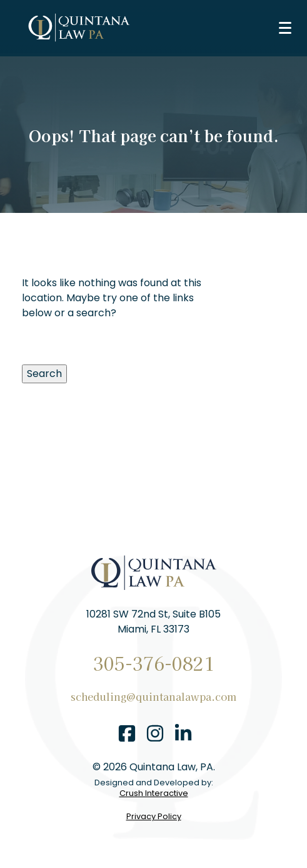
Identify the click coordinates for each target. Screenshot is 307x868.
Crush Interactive (154, 794)
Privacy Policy (154, 817)
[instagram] (155, 736)
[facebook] (127, 736)
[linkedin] (183, 736)
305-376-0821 (154, 663)
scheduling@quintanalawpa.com (153, 696)
